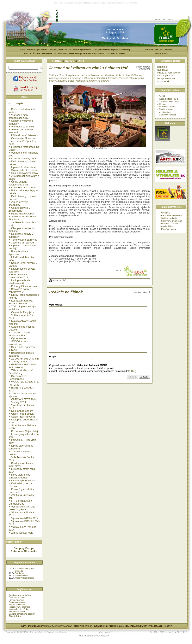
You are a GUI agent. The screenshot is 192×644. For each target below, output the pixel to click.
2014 (81, 61)
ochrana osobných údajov (94, 636)
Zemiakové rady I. (17, 612)
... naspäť (17, 103)
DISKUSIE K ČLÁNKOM (130, 54)
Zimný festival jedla (22, 533)
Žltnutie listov (15, 616)
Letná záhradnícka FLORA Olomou (21, 302)
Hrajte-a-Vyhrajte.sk (169, 73)
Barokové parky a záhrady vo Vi (20, 290)
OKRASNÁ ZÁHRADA (47, 50)
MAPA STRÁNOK (162, 54)
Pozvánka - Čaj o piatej (25, 431)
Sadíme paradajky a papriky (22, 614)
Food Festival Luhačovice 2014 (18, 276)
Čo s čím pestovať (17, 598)
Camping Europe (24, 548)
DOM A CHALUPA (122, 50)
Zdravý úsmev (19, 362)
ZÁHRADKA (32, 50)
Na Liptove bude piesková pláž (19, 282)
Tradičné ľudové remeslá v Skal (19, 334)
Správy (70, 61)
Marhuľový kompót (167, 115)
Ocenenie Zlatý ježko (23, 312)
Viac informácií (132, 3)
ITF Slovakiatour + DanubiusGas (20, 502)
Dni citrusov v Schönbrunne (18, 378)
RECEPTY (77, 50)
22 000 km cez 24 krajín (25, 359)
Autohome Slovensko (24, 551)
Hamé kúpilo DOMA (23, 214)
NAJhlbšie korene (167, 107)
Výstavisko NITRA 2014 (25, 518)
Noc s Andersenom (22, 411)
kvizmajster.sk (165, 76)
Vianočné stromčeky (23, 127)
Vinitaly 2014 (19, 402)
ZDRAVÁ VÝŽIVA (64, 50)
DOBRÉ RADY (75, 54)
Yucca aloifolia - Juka (19, 609)
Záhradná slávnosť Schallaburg (21, 372)
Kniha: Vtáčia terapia (24, 578)
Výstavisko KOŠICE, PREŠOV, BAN (22, 508)
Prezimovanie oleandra (19, 607)
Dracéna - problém (17, 602)
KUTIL (95, 50)
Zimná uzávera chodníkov (18, 203)
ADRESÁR (149, 50)
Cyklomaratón (19, 338)
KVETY (22, 50)
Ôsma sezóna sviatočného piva (18, 183)
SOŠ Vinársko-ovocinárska (18, 343)
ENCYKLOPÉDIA (106, 50)
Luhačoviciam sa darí (23, 187)
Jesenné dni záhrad (22, 243)
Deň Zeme (20, 573)
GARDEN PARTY (89, 54)
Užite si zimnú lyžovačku (25, 135)
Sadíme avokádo (169, 218)
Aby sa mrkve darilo (18, 605)
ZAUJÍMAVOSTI (61, 54)
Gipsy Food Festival (23, 414)
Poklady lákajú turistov (24, 286)
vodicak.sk (163, 81)
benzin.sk (163, 67)
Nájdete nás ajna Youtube (29, 89)
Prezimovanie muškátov (20, 595)
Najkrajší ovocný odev (24, 158)
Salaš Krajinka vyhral (23, 417)
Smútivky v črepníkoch (172, 221)
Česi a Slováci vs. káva (25, 173)
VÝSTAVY (101, 54)
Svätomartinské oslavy (24, 170)
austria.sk (163, 70)
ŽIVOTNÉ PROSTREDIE (43, 54)
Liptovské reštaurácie (23, 167)
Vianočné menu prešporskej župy (19, 116)
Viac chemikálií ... (23, 576)
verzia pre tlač (59, 280)
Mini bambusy (165, 112)
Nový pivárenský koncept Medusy (19, 476)
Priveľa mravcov (16, 600)
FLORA (56, 61)
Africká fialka (167, 226)
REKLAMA (159, 50)
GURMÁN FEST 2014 (24, 399)
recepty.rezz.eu (166, 78)
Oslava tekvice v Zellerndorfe (19, 209)
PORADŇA (87, 50)
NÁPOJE (29, 54)
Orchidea (163, 96)
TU (132, 371)
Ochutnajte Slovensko (24, 138)
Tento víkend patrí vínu (24, 240)
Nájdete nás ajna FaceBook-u (28, 79)
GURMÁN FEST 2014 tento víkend (22, 366)
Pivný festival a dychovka (19, 253)
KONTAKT (169, 50)
